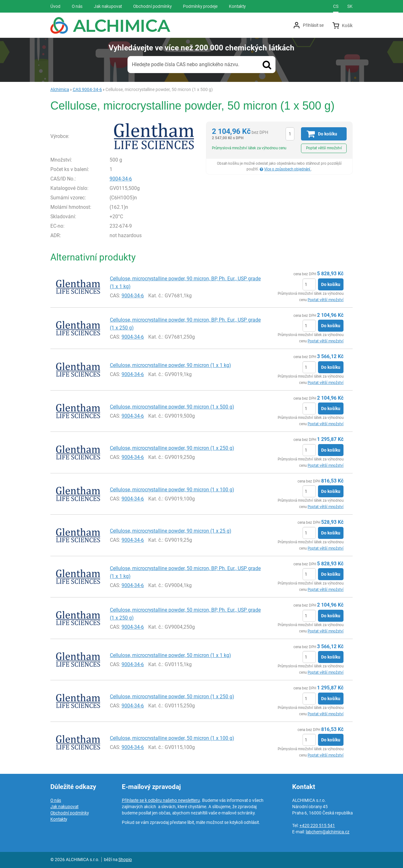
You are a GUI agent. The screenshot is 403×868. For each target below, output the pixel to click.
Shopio (125, 859)
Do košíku (331, 284)
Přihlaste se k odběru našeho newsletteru (161, 800)
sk (350, 6)
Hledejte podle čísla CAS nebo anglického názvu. (186, 64)
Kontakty (59, 819)
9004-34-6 (121, 179)
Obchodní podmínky (70, 813)
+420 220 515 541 (317, 825)
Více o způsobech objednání (288, 169)
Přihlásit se (313, 25)
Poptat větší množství (324, 148)
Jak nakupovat (64, 807)
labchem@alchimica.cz (328, 832)
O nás (56, 800)
